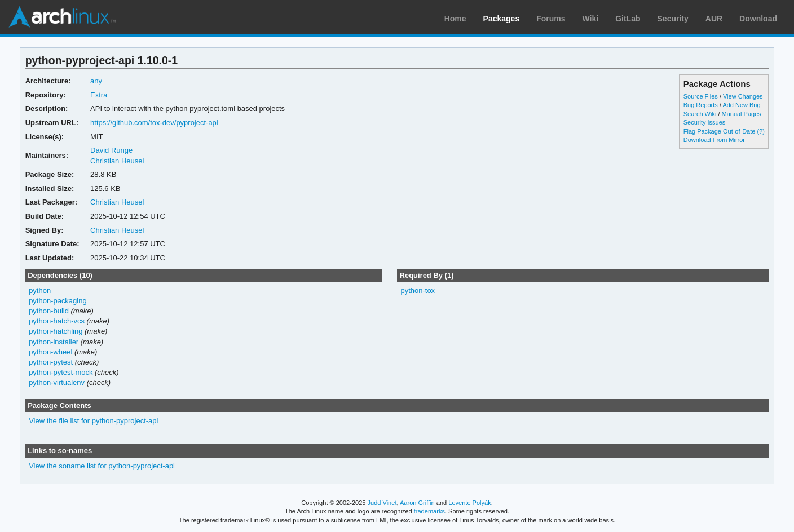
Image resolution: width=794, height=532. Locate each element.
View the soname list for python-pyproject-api (102, 466)
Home (455, 19)
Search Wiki (700, 114)
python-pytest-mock (61, 372)
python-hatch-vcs (57, 321)
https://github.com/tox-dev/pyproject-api (154, 123)
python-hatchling (56, 331)
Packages (502, 19)
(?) (760, 131)
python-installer (54, 342)
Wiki (591, 19)
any (96, 81)
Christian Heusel (117, 161)
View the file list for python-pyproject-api (93, 421)
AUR (714, 19)
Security (673, 19)
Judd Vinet (382, 503)
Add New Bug (741, 105)
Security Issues (704, 122)
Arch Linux (62, 17)
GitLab (628, 19)
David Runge (111, 150)
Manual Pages (742, 114)
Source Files (701, 96)
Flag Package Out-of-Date (720, 131)
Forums (551, 19)
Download (758, 19)
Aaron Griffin (417, 503)
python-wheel (50, 352)
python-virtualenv (57, 382)
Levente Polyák (469, 503)
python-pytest (51, 362)
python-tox (418, 291)
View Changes (743, 96)
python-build (49, 311)
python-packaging (58, 301)
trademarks (429, 511)
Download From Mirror (714, 140)
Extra (99, 95)
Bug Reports (701, 105)
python (40, 291)
